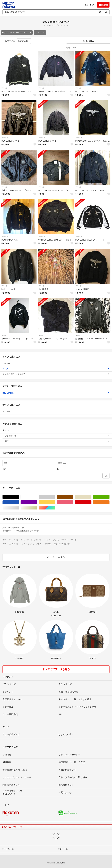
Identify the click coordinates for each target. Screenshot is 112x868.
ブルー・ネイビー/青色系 (19, 502)
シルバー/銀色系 (19, 508)
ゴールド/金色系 (37, 508)
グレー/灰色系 (55, 497)
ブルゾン (40, 33)
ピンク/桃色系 (73, 502)
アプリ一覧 (63, 849)
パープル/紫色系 (37, 502)
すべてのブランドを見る (56, 669)
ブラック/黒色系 (19, 497)
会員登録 (103, 5)
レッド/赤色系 (91, 502)
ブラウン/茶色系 (73, 497)
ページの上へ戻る (56, 557)
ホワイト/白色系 (37, 497)
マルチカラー (55, 508)
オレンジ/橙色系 (109, 502)
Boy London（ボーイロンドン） (17, 33)
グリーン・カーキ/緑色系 (109, 497)
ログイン (89, 5)
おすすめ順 (24, 41)
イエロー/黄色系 (55, 502)
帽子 (57, 441)
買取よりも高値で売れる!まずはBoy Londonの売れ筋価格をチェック (56, 529)
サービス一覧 (8, 849)
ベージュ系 (91, 497)
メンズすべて (57, 436)
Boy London (56, 393)
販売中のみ (9, 41)
